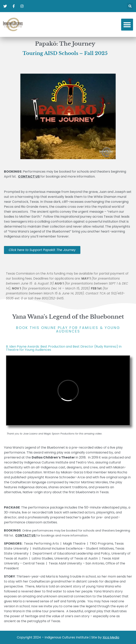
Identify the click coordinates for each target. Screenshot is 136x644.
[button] (130, 6)
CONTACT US (25, 535)
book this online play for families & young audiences (68, 329)
